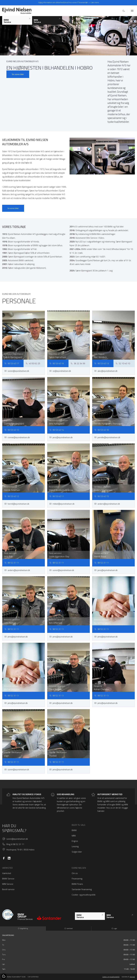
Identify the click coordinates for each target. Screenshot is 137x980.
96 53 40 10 (12, 430)
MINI (74, 836)
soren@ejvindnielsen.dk (17, 371)
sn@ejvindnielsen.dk (60, 371)
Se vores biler (18, 74)
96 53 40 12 (12, 496)
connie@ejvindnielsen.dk (17, 437)
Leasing (75, 846)
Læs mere (95, 2)
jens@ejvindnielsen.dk (61, 437)
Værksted (7, 873)
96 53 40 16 (57, 363)
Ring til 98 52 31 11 (15, 844)
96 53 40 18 (102, 430)
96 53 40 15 (102, 496)
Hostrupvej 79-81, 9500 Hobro (20, 850)
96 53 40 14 (57, 430)
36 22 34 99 (78, 363)
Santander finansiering (82, 889)
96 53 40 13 (102, 363)
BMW (74, 830)
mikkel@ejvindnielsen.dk (62, 504)
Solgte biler (77, 852)
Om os (75, 873)
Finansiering (77, 879)
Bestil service (8, 889)
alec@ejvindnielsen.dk (106, 371)
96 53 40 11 (57, 496)
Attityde (132, 977)
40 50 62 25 (33, 363)
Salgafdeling (23, 928)
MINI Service (8, 884)
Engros (75, 841)
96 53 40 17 (12, 363)
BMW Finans (77, 884)
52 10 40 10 (123, 363)
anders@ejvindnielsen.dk (107, 504)
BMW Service (8, 879)
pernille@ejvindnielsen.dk (107, 437)
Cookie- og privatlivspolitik (84, 895)
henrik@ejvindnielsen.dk (17, 504)
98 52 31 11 (12, 563)
